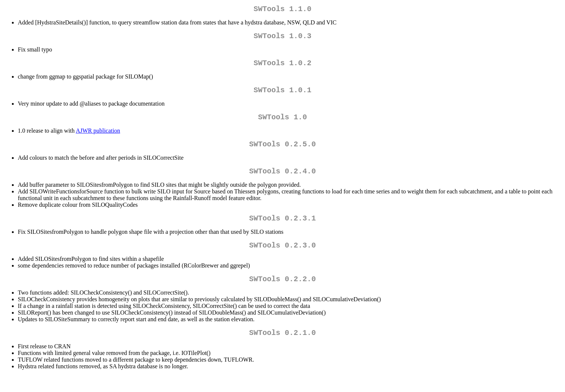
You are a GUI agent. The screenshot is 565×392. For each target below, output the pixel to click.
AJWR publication (98, 138)
